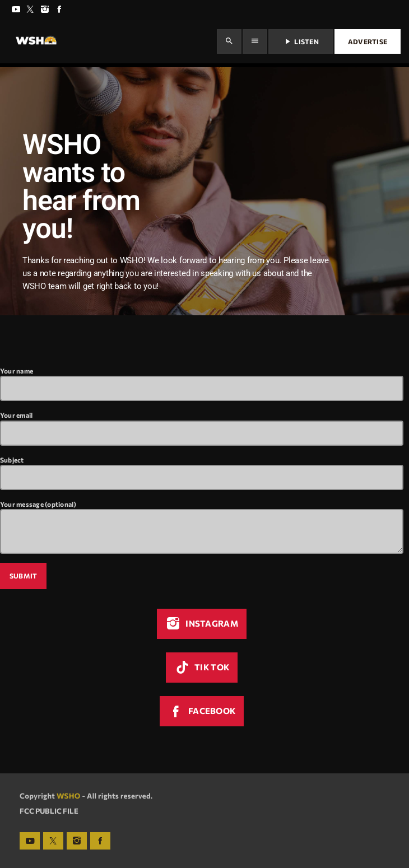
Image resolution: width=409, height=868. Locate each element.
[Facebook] (59, 10)
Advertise (368, 41)
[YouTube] (16, 10)
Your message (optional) (202, 527)
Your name (202, 384)
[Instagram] (45, 10)
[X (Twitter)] (30, 10)
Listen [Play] (301, 41)
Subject (202, 473)
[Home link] (36, 41)
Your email (202, 428)
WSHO (69, 796)
